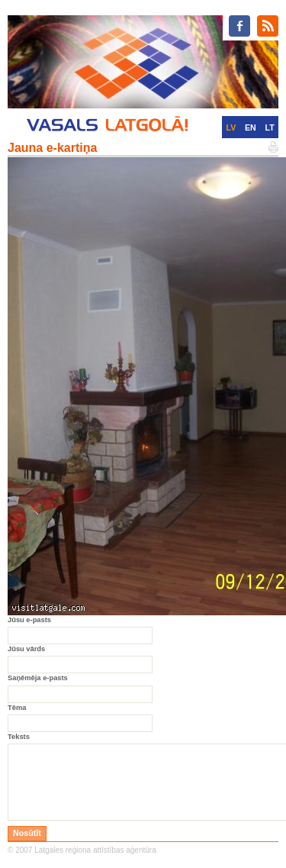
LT (270, 127)
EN (251, 127)
